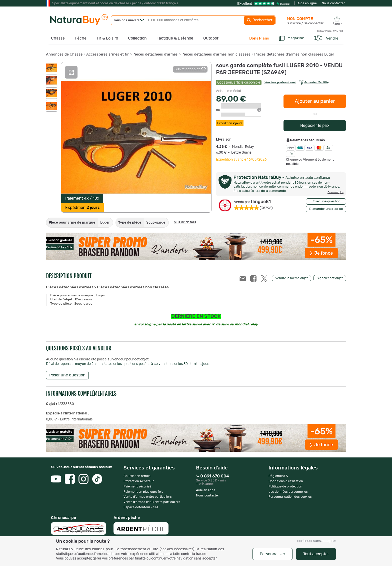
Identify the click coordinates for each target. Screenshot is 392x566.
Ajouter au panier (315, 101)
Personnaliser (272, 554)
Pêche (81, 38)
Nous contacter (333, 3)
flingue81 (252, 202)
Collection (137, 38)
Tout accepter (316, 554)
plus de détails (185, 222)
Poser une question (326, 201)
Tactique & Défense (175, 38)
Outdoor (211, 38)
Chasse (58, 38)
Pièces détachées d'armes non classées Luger (294, 54)
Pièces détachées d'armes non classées (216, 54)
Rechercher (259, 20)
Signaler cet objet (330, 278)
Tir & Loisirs (107, 38)
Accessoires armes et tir (107, 54)
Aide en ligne (307, 3)
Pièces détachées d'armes (155, 54)
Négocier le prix (315, 126)
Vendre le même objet (291, 278)
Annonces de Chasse (64, 54)
